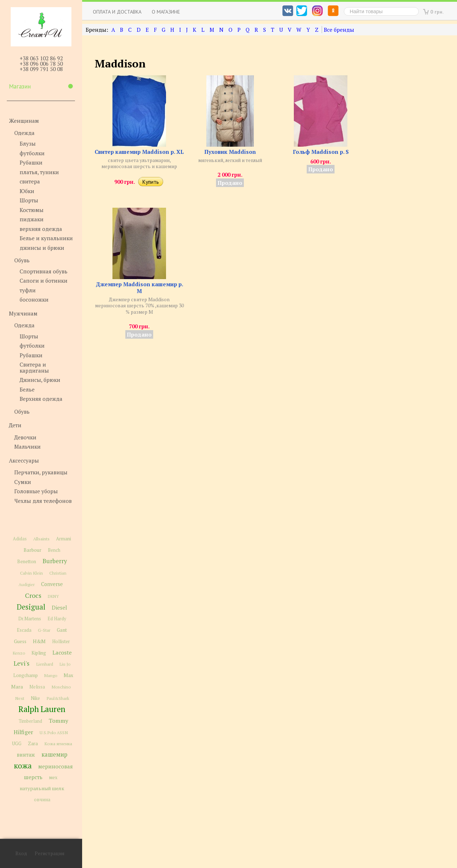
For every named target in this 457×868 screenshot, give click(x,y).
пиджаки (32, 219)
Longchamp (26, 675)
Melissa (37, 687)
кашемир (54, 755)
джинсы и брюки (42, 248)
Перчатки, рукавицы (41, 472)
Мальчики (27, 446)
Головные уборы (36, 491)
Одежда (24, 133)
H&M (39, 641)
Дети (15, 425)
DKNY (53, 596)
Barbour (32, 550)
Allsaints (41, 539)
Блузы (28, 143)
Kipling (39, 653)
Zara (33, 743)
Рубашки (31, 162)
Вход (21, 853)
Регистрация (49, 853)
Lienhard (45, 664)
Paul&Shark (58, 698)
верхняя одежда (41, 229)
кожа (23, 766)
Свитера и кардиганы (34, 367)
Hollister (61, 642)
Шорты (29, 200)
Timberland (30, 721)
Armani (64, 539)
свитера (30, 181)
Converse (52, 584)
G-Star (44, 630)
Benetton (27, 562)
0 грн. (437, 12)
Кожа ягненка (58, 744)
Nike (35, 698)
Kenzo (19, 653)
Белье (27, 389)
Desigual (31, 607)
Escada (24, 630)
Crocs (33, 595)
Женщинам (24, 121)
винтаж (26, 755)
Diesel (59, 607)
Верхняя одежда (41, 399)
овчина (42, 800)
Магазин (41, 86)
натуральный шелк (42, 788)
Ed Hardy (57, 619)
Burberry (55, 561)
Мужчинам (23, 313)
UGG (17, 744)
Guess (20, 641)
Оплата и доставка (117, 12)
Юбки (27, 191)
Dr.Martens (30, 619)
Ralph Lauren (42, 709)
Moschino (61, 687)
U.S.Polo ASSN (54, 732)
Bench (54, 550)
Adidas (20, 539)
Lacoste (62, 652)
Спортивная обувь (44, 271)
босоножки (34, 299)
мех (53, 777)
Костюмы (32, 210)
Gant (62, 630)
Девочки (25, 437)
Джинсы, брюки (40, 380)
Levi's (22, 663)
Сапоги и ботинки (44, 281)
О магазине (166, 12)
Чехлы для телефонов (43, 501)
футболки (32, 153)
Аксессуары (24, 460)
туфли (28, 290)
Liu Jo (65, 664)
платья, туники (39, 172)
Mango (51, 675)
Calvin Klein (31, 573)
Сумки (23, 482)
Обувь (22, 260)
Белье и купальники (46, 238)
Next (20, 698)
